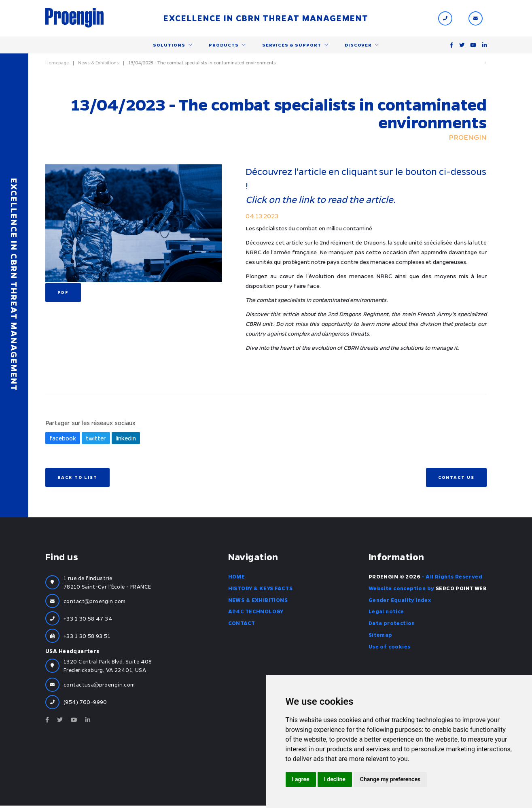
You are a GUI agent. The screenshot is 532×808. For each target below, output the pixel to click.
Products (224, 46)
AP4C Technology (255, 613)
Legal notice (386, 613)
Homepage (57, 64)
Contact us (456, 479)
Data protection (391, 625)
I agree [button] (301, 779)
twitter (96, 440)
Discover (358, 46)
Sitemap (380, 637)
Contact (241, 625)
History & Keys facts (260, 590)
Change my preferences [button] (390, 779)
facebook (63, 440)
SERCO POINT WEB (461, 590)
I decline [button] (335, 779)
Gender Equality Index (400, 602)
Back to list (77, 479)
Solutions (169, 46)
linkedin (126, 440)
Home (236, 578)
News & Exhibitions (99, 64)
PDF (63, 294)
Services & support (292, 46)
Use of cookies (389, 648)
